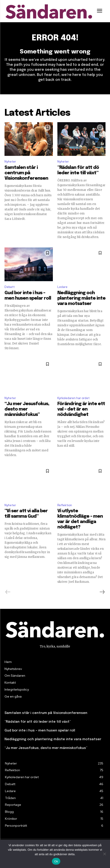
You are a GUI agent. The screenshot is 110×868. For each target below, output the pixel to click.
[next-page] (102, 592)
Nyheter (10, 162)
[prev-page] (8, 592)
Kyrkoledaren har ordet (73, 398)
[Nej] (104, 854)
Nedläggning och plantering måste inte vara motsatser (81, 298)
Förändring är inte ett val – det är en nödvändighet (81, 409)
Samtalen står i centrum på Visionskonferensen (26, 173)
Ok (56, 861)
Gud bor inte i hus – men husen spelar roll (40, 731)
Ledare (62, 287)
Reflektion (65, 505)
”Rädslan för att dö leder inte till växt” (38, 722)
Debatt (10, 287)
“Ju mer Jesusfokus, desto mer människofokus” (27, 409)
